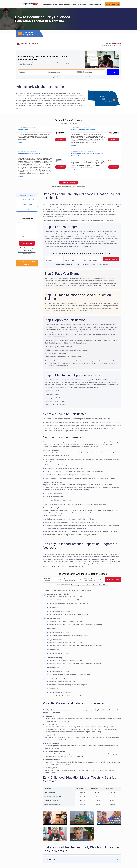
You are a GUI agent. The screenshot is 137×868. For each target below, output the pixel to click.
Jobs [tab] (27, 210)
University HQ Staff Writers (30, 44)
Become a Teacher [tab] (27, 195)
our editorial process (115, 45)
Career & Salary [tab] (27, 205)
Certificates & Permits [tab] (27, 200)
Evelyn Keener (117, 44)
